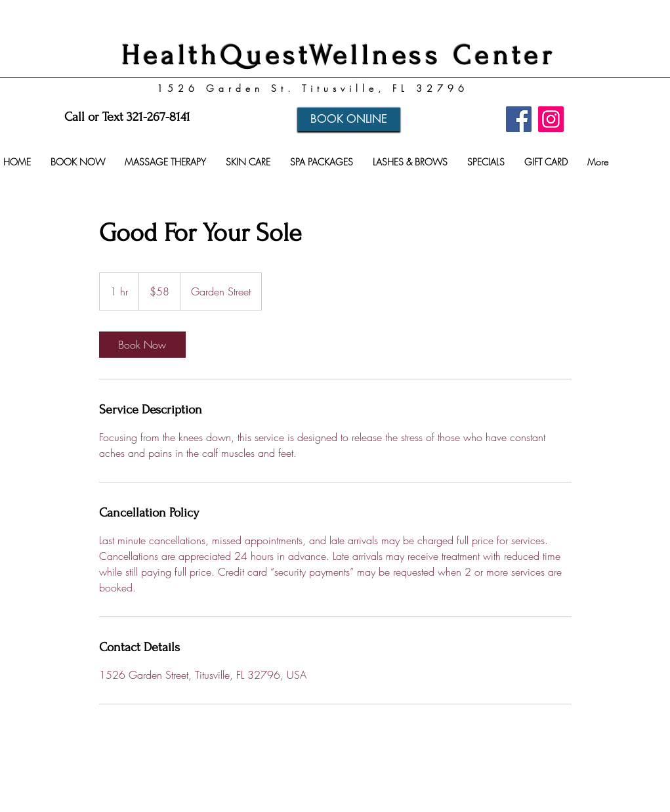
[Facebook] (519, 119)
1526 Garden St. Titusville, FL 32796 (313, 88)
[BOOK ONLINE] (349, 119)
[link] (142, 345)
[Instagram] (551, 119)
